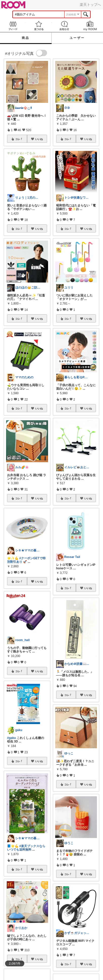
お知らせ (65, 26)
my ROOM (90, 26)
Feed (13, 26)
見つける (39, 26)
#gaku (12, 738)
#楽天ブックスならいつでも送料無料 (26, 848)
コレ (19, 139)
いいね (39, 139)
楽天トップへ (90, 5)
